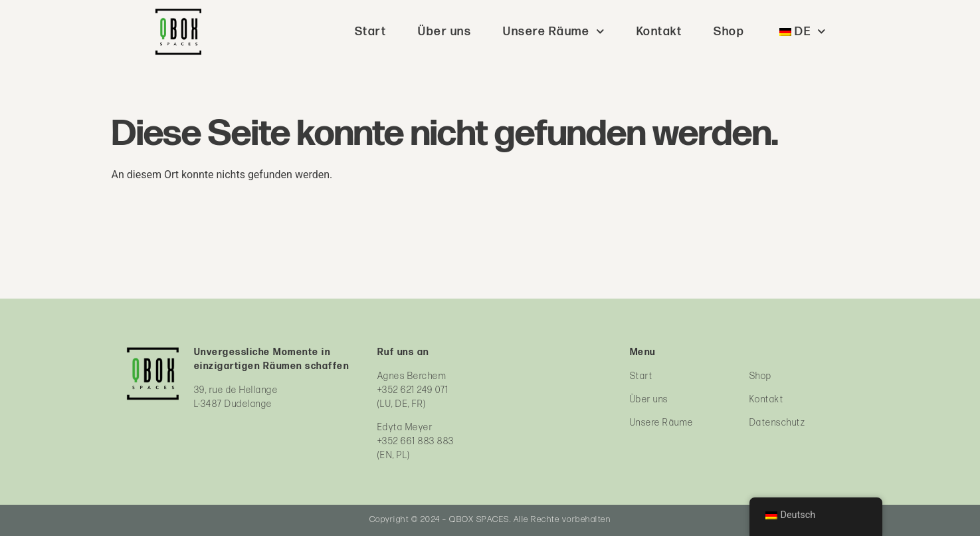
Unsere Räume (554, 32)
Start (371, 32)
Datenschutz (778, 423)
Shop (729, 32)
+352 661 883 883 (416, 441)
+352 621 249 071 (413, 390)
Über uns (444, 32)
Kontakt (659, 32)
